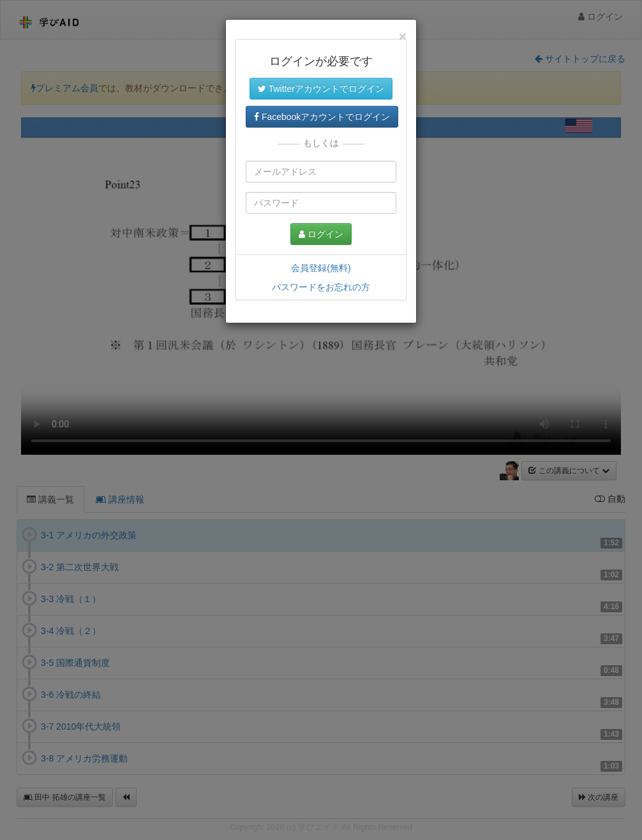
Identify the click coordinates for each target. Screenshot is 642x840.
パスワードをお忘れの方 (321, 287)
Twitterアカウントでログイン (321, 89)
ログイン (321, 234)
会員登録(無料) (321, 268)
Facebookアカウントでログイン (322, 117)
